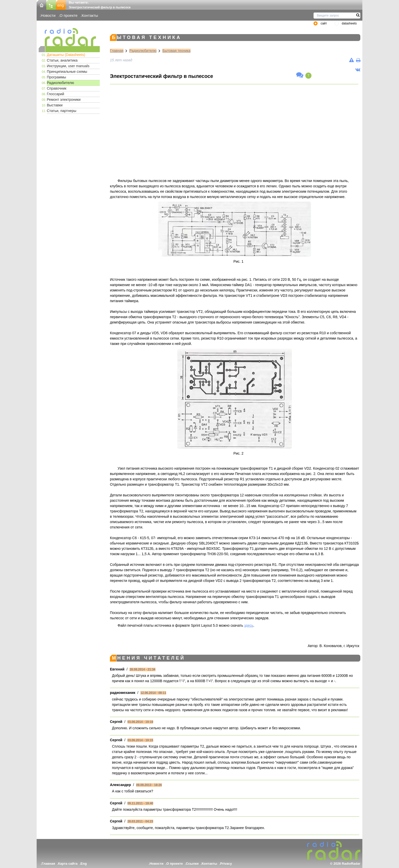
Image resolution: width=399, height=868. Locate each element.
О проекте (68, 15)
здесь (249, 625)
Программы (56, 77)
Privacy (226, 864)
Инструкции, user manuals (68, 66)
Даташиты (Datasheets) (66, 55)
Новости (48, 15)
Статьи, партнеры (62, 111)
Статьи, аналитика (62, 60)
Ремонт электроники (64, 100)
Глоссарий (55, 94)
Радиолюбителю (60, 83)
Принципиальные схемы (67, 72)
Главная (117, 51)
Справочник (57, 88)
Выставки (55, 105)
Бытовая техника (176, 51)
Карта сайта (68, 864)
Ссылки (192, 864)
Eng (84, 864)
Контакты (90, 15)
